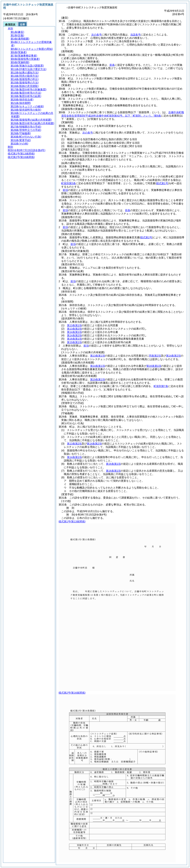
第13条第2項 (74, 329)
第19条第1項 (74, 342)
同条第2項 (155, 356)
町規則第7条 (161, 386)
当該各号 (135, 35)
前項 (65, 190)
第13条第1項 (74, 325)
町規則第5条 (68, 183)
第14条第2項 (74, 335)
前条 (112, 65)
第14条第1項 (74, 332)
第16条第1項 (74, 339)
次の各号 (96, 35)
